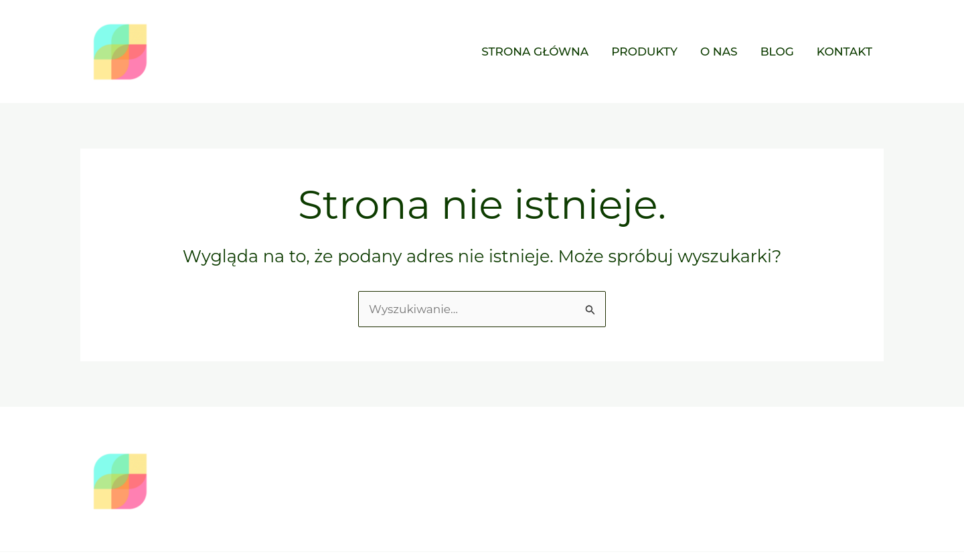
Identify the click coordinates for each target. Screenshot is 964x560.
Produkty (644, 52)
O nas (719, 52)
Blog (777, 52)
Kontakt (845, 52)
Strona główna (535, 52)
